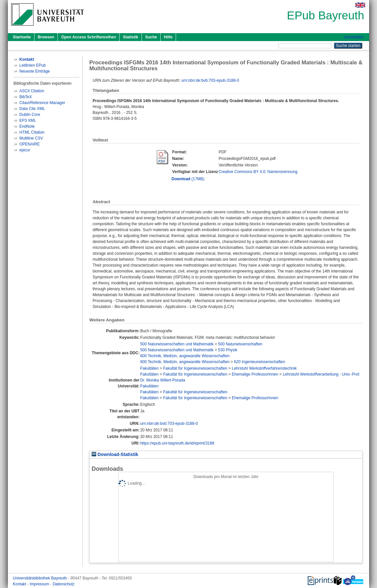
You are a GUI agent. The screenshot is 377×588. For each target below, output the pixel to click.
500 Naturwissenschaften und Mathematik (177, 344)
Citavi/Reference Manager (42, 103)
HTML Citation (32, 132)
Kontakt (20, 584)
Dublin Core (30, 115)
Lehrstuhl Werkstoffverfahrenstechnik (264, 368)
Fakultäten (149, 368)
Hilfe (168, 37)
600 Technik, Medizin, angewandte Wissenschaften (185, 356)
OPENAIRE (30, 144)
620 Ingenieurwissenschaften (260, 362)
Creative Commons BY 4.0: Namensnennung (258, 172)
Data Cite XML (32, 109)
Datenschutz (64, 584)
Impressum (40, 584)
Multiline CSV (31, 138)
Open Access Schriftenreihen (89, 37)
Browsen (46, 37)
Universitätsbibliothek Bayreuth (40, 578)
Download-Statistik (115, 455)
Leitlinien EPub (33, 65)
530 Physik (228, 350)
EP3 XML (28, 120)
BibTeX (26, 97)
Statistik (131, 37)
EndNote (27, 126)
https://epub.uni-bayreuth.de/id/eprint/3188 (177, 443)
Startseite (22, 37)
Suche (151, 37)
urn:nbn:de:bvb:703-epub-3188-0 (210, 80)
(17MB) (188, 179)
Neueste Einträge (35, 71)
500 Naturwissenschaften (240, 344)
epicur (25, 150)
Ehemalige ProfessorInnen (255, 374)
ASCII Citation (32, 91)
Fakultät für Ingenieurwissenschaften (195, 368)
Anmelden (354, 37)
